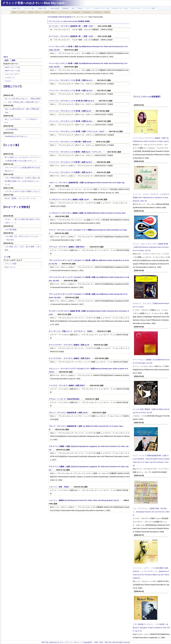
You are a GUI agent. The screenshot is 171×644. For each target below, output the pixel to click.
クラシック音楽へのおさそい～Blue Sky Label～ (35, 3)
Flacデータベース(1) (12, 67)
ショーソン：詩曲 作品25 (59, 487)
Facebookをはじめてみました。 (17, 136)
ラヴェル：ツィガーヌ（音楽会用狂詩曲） (65, 399)
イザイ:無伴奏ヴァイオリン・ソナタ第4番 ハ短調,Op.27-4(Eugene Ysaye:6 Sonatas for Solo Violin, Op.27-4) (151, 628)
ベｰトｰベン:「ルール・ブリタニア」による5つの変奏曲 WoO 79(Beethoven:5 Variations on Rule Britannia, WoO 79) (151, 198)
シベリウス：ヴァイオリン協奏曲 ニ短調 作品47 (67, 385)
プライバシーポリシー (73, 642)
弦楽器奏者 (67, 17)
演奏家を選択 (57, 17)
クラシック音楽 (11, 264)
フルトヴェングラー (12, 74)
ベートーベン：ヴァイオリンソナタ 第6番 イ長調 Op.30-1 (71, 121)
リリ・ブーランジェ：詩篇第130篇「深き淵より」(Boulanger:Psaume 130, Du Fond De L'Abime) (151, 512)
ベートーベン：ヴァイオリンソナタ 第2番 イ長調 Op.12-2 (71, 91)
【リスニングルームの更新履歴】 (147, 97)
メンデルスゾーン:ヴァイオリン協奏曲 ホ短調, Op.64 (69, 199)
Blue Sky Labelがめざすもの (52, 642)
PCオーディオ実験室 (17, 207)
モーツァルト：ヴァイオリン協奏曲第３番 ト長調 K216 (71, 26)
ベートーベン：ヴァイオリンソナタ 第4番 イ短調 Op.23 (70, 111)
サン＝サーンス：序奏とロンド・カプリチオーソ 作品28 (71, 331)
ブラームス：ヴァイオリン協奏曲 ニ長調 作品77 (67, 247)
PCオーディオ (10, 267)
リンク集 (7, 257)
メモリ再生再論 (11, 230)
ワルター (8, 81)
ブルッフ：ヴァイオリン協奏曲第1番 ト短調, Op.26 (68, 413)
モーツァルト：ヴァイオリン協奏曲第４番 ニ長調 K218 (71, 36)
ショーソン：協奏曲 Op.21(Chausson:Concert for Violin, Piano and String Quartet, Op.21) (84, 500)
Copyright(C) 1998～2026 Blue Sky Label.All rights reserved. (107, 642)
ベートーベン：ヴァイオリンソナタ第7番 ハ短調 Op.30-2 (70, 162)
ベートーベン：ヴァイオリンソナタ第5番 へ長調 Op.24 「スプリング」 (76, 152)
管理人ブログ (12, 86)
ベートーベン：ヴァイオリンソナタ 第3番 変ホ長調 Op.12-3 (71, 101)
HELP (6, 57)
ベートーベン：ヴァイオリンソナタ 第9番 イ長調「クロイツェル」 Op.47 (76, 131)
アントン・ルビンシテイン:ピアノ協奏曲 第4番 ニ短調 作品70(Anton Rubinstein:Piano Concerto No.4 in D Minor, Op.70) (151, 247)
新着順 (87, 21)
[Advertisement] (23, 34)
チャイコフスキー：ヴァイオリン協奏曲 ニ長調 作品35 (69, 358)
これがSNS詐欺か (11, 129)
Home (50, 17)
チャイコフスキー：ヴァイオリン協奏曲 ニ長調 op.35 (69, 345)
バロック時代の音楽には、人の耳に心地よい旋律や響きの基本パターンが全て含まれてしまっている (22, 181)
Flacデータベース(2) (12, 71)
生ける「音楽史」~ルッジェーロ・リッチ (20, 198)
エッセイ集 (11, 145)
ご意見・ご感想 (9, 60)
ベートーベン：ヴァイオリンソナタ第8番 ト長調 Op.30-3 (70, 172)
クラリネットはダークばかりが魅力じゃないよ (22, 191)
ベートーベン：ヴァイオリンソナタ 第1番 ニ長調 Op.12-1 (71, 80)
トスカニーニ (10, 78)
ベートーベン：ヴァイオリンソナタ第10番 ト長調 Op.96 (70, 142)
